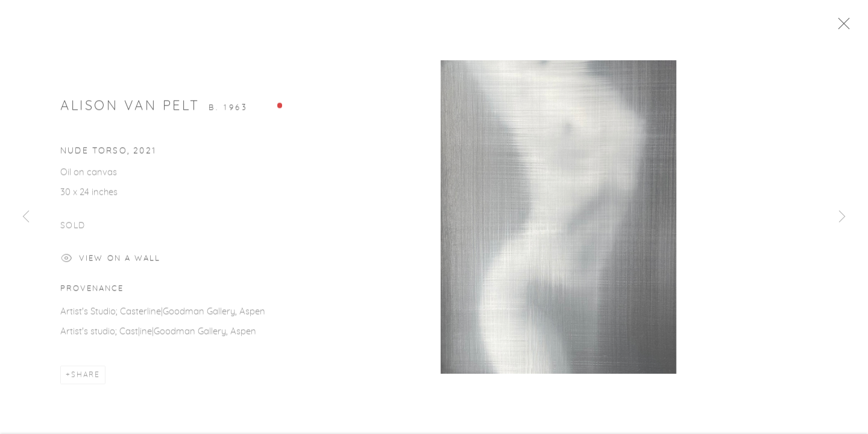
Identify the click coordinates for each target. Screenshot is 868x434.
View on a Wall (111, 264)
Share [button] (86, 379)
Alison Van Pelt (130, 110)
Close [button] (851, 27)
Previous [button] (26, 217)
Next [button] (842, 217)
